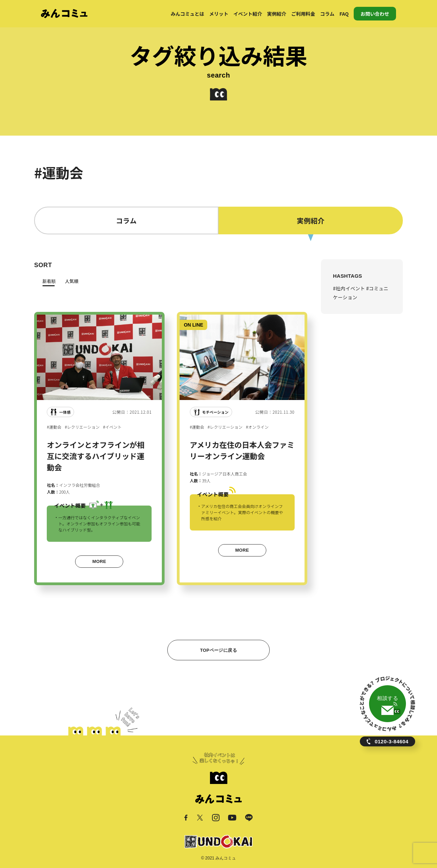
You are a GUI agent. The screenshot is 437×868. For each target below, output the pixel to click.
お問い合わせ (375, 14)
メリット (219, 14)
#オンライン (257, 427)
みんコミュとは (187, 14)
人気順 (72, 281)
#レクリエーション (82, 427)
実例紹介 (277, 14)
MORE (99, 561)
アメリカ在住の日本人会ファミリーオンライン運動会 (242, 450)
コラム (327, 14)
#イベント (112, 427)
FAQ (344, 14)
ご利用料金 (303, 14)
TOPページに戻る (218, 650)
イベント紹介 (248, 14)
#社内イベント (349, 288)
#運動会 (54, 427)
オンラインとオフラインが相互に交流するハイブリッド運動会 (96, 456)
